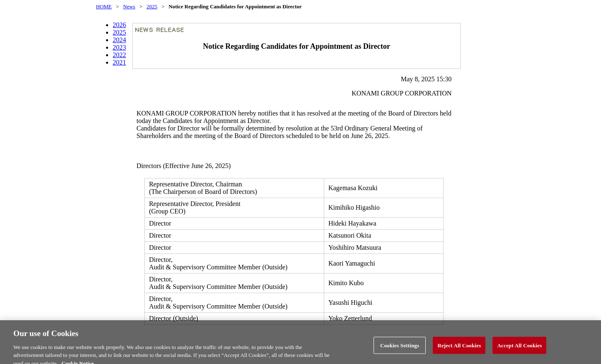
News (129, 7)
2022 (119, 55)
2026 (119, 25)
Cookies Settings (400, 348)
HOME (104, 7)
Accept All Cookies (519, 348)
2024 (119, 40)
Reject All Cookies (459, 348)
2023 (119, 47)
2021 (119, 62)
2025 (152, 7)
